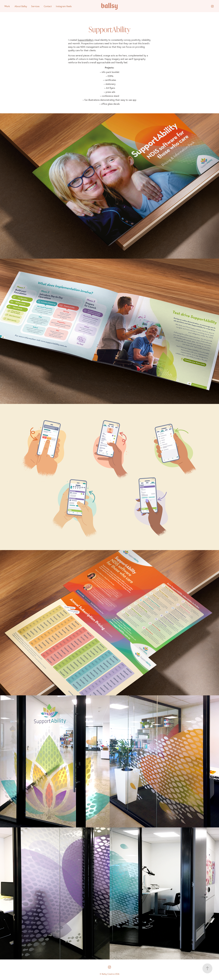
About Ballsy (21, 6)
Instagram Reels (64, 6)
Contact (48, 6)
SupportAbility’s (86, 40)
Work (7, 6)
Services (35, 6)
